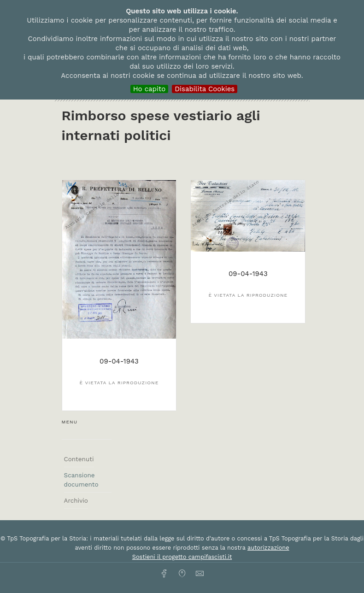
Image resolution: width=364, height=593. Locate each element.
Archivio (76, 500)
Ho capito (150, 89)
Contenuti (79, 459)
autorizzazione (268, 548)
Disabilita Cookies (205, 89)
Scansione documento (81, 480)
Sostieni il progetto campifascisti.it (182, 557)
